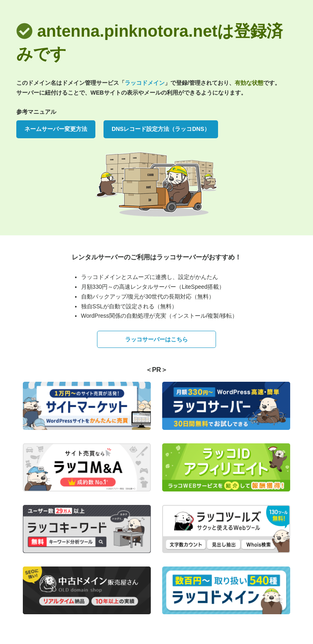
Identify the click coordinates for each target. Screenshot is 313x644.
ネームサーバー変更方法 (56, 129)
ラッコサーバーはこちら (156, 339)
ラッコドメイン (145, 83)
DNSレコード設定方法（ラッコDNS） (161, 129)
